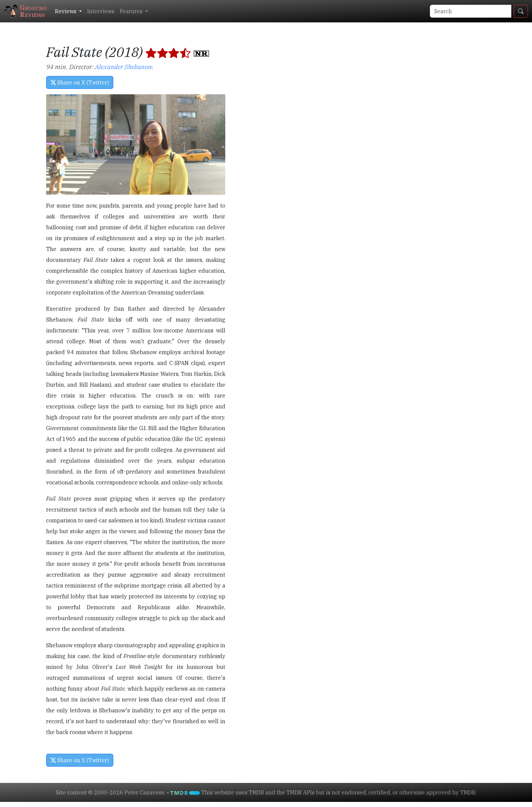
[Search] (471, 11)
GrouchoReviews (25, 11)
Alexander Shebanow (123, 67)
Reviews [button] (66, 11)
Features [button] (132, 11)
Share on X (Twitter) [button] (80, 82)
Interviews (101, 11)
